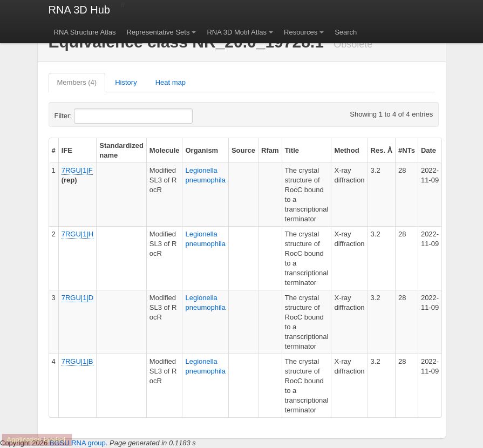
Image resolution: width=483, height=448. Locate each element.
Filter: (90, 116)
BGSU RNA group (78, 443)
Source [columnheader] (243, 150)
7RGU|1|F (77, 170)
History (126, 82)
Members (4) (77, 82)
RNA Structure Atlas (85, 32)
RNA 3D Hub (80, 10)
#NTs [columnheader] (407, 150)
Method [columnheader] (346, 150)
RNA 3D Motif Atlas (237, 32)
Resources (301, 32)
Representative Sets (158, 32)
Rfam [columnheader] (270, 150)
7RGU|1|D (78, 298)
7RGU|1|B (77, 361)
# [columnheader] (54, 150)
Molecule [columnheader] (165, 150)
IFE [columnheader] (67, 150)
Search (346, 32)
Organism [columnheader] (202, 150)
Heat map (171, 82)
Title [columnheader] (292, 150)
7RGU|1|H (78, 234)
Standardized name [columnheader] (121, 150)
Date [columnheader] (428, 150)
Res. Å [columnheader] (382, 150)
